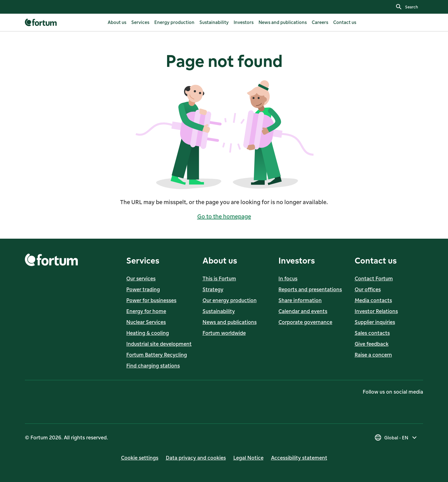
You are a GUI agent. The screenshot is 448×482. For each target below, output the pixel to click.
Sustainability (219, 311)
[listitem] (117, 22)
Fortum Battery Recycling (157, 355)
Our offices (368, 289)
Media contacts (373, 300)
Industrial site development (159, 344)
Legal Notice (248, 458)
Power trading (143, 289)
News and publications (230, 322)
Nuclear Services (146, 322)
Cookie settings (140, 458)
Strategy (213, 289)
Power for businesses (151, 300)
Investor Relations (376, 311)
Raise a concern (373, 355)
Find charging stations (153, 366)
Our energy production (230, 300)
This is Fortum (219, 278)
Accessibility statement (299, 458)
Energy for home (146, 311)
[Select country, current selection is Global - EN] (396, 438)
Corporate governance (305, 322)
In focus (288, 278)
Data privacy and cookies (196, 458)
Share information (300, 300)
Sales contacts (372, 333)
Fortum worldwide (224, 333)
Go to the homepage (224, 216)
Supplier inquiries (375, 322)
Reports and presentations (310, 289)
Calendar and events (303, 311)
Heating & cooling (148, 333)
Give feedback (372, 344)
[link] (42, 22)
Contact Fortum (374, 278)
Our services (141, 278)
